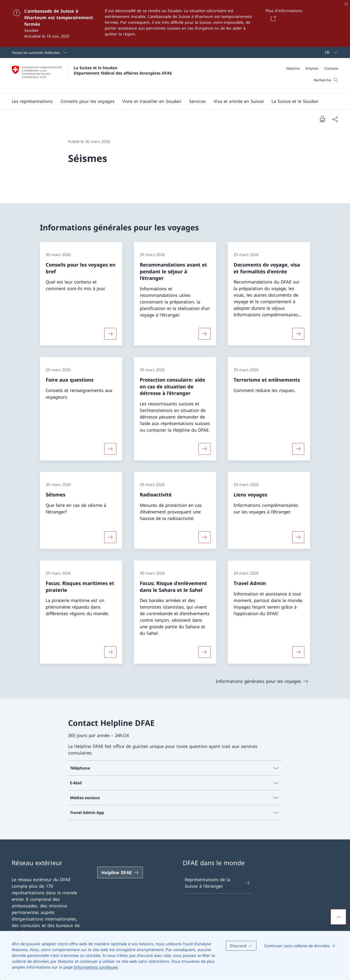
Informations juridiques (96, 967)
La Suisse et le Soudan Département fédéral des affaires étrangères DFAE (123, 70)
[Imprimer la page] (322, 119)
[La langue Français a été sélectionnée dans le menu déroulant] (330, 52)
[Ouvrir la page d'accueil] (92, 76)
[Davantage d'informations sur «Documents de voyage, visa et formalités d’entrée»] (298, 334)
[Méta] (312, 68)
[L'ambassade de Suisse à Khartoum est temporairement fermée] (175, 23)
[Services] (197, 101)
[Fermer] (346, 4)
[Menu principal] (171, 101)
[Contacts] (331, 68)
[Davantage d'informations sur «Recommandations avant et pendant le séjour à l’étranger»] (204, 334)
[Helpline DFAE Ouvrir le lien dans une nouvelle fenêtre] (120, 872)
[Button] (272, 18)
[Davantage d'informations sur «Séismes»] (110, 537)
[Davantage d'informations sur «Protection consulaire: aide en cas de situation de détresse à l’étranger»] (204, 449)
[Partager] (335, 119)
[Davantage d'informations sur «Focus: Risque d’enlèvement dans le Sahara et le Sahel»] (204, 652)
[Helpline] (293, 68)
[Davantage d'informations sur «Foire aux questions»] (110, 449)
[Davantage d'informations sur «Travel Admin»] (298, 652)
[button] (32, 101)
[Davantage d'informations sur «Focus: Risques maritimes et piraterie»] (110, 652)
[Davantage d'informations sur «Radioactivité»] (204, 537)
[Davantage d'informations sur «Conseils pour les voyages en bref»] (110, 334)
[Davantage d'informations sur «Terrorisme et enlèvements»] (298, 449)
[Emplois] (312, 68)
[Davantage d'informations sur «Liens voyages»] (298, 537)
